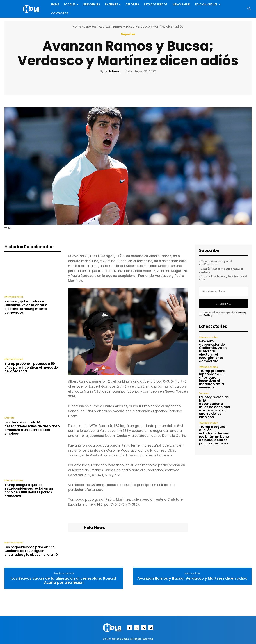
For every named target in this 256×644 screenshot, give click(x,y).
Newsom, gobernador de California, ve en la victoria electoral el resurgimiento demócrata (26, 307)
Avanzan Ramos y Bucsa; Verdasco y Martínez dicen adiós (192, 578)
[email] (223, 291)
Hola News (112, 71)
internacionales (14, 297)
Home (77, 27)
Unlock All (224, 304)
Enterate (9, 418)
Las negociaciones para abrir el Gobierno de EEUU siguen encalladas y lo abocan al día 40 (31, 551)
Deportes (90, 27)
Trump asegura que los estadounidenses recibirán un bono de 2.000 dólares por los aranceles (29, 490)
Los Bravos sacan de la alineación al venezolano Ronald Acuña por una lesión (64, 580)
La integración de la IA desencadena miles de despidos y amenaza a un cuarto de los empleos (32, 428)
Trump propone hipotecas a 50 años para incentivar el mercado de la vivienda (31, 367)
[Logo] (32, 9)
